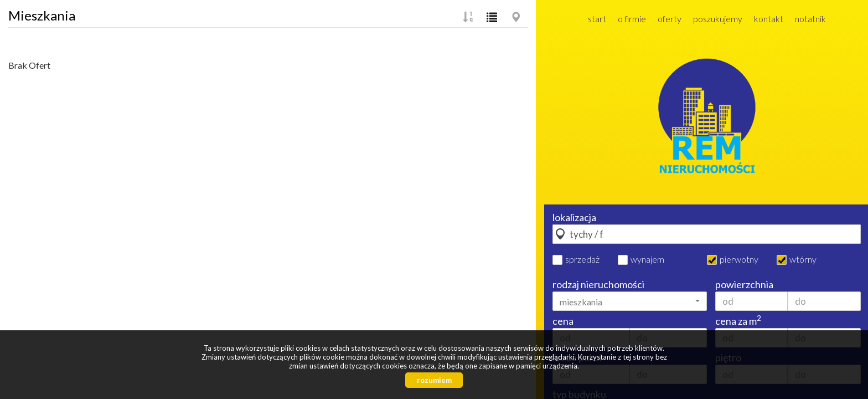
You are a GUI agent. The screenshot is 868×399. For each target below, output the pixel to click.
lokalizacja (574, 217)
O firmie (632, 19)
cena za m (738, 321)
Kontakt (769, 19)
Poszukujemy (718, 19)
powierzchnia (744, 284)
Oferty (670, 19)
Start (597, 19)
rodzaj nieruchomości (598, 284)
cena (563, 321)
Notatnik (810, 19)
